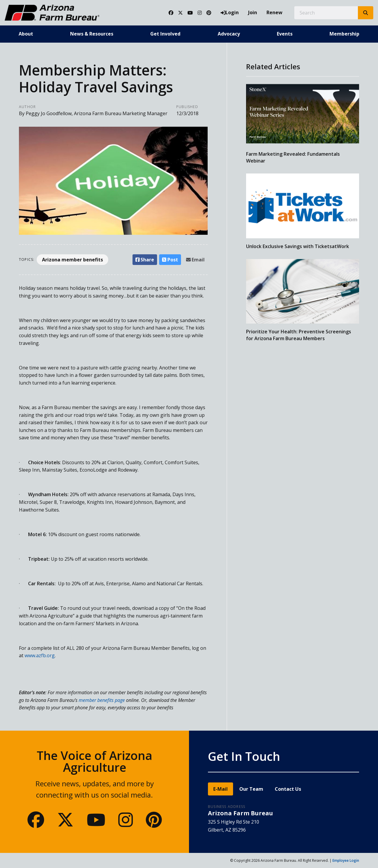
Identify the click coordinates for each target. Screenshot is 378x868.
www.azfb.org (40, 655)
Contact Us (288, 789)
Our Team (251, 789)
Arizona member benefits (72, 260)
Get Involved (165, 34)
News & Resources (92, 34)
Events (285, 34)
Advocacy (229, 34)
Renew (274, 12)
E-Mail (220, 789)
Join (253, 12)
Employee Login (346, 860)
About (26, 34)
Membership (344, 34)
